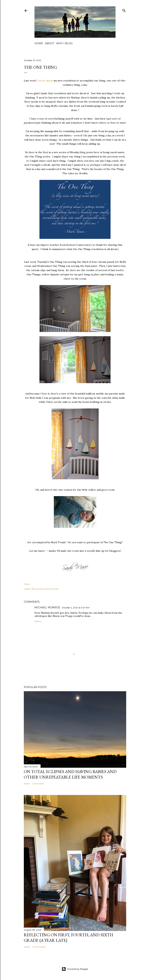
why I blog (64, 43)
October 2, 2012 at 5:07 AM (76, 608)
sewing (40, 589)
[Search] (124, 10)
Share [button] (27, 584)
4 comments (39, 947)
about (50, 43)
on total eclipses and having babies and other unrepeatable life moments (70, 774)
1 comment (38, 784)
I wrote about (45, 81)
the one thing (51, 589)
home (39, 43)
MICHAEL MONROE (47, 607)
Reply (38, 621)
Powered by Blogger (75, 969)
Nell (33, 589)
